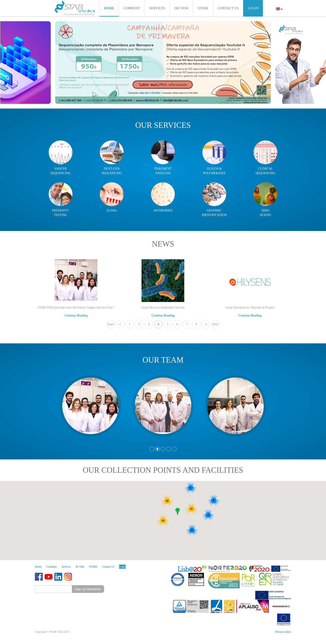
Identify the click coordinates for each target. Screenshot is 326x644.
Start (111, 324)
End (215, 324)
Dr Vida (80, 567)
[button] (147, 100)
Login (122, 567)
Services (66, 567)
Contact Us (108, 567)
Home (38, 567)
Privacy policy (283, 632)
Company (52, 567)
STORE (93, 567)
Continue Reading (76, 315)
